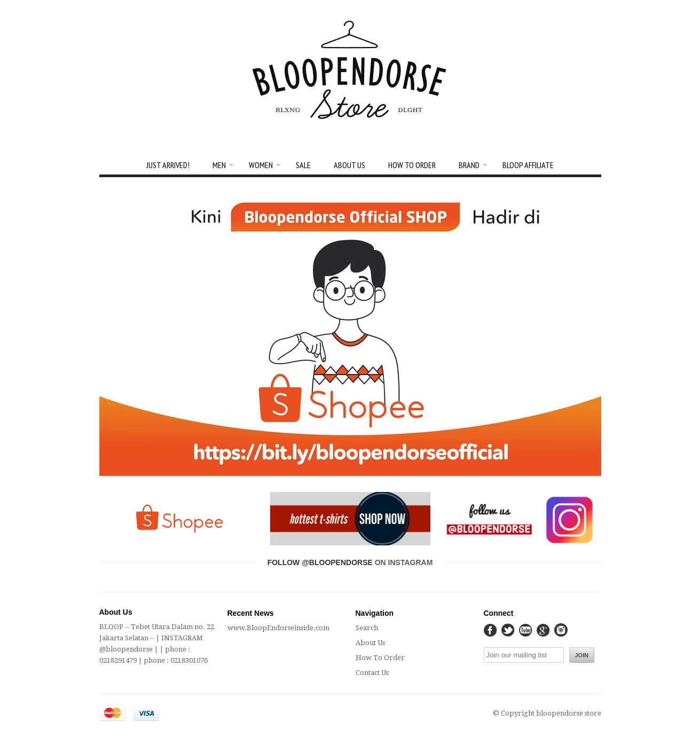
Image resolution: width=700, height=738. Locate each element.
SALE (303, 165)
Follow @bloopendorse (320, 562)
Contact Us (372, 673)
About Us (349, 165)
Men (219, 165)
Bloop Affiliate (528, 165)
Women (261, 165)
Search (367, 628)
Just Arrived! (168, 165)
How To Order (412, 165)
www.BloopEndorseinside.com (278, 628)
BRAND (469, 165)
